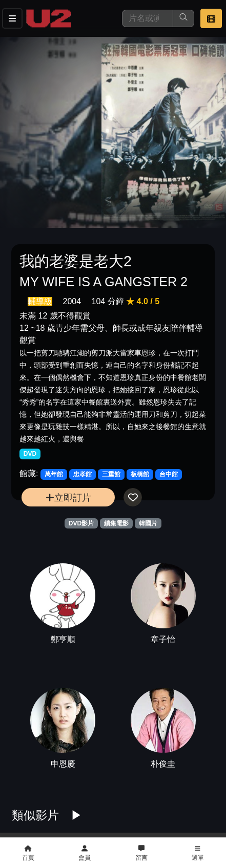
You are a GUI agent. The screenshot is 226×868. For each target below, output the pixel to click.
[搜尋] (148, 18)
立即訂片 (68, 497)
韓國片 (148, 523)
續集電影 (116, 523)
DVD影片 (81, 523)
